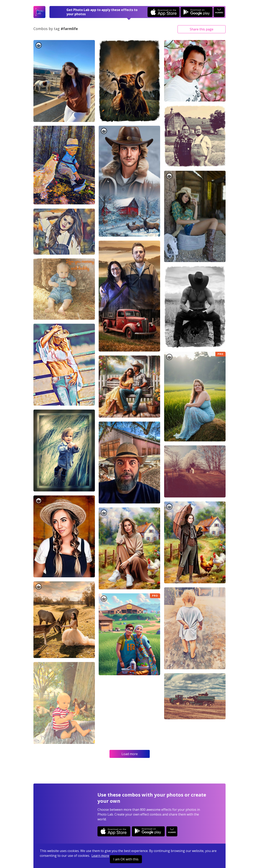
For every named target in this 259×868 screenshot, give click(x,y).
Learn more (100, 856)
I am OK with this (126, 859)
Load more (130, 754)
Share (202, 29)
